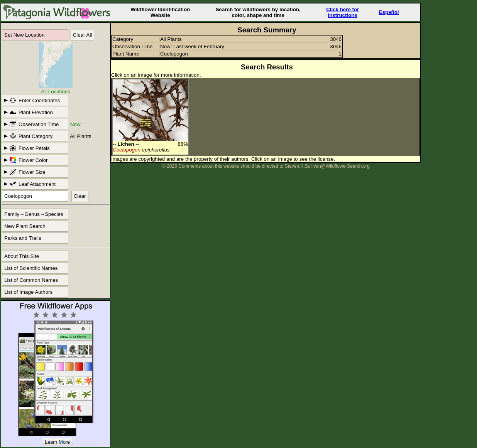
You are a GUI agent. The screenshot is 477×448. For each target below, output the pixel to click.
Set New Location (24, 35)
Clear (80, 196)
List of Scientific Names (31, 268)
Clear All (83, 35)
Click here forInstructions (343, 12)
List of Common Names (31, 280)
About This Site (22, 256)
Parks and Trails (23, 238)
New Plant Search (25, 226)
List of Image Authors (28, 292)
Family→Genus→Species (34, 214)
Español (389, 12)
